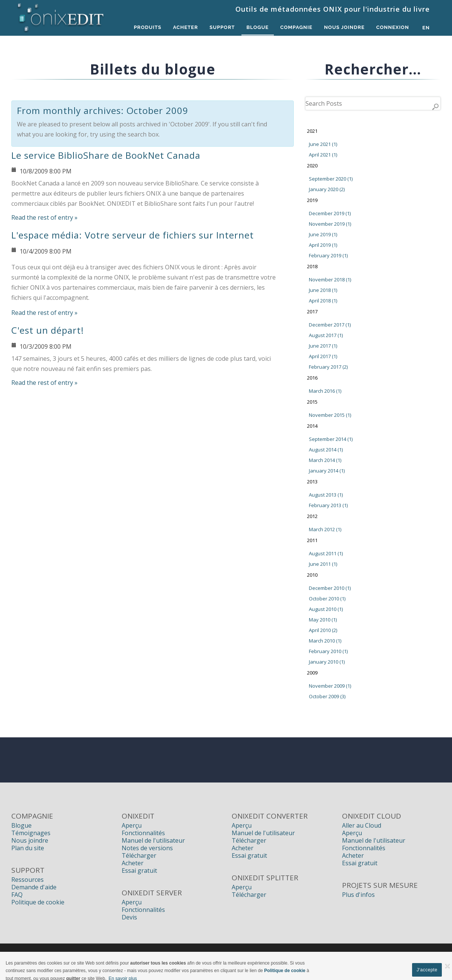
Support (220, 28)
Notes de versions (147, 848)
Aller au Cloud (362, 825)
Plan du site (28, 848)
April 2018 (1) (323, 301)
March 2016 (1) (325, 391)
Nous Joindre (344, 28)
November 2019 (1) (330, 224)
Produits (144, 28)
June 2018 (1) (323, 290)
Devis (129, 917)
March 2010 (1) (325, 641)
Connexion (392, 28)
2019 (312, 200)
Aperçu (132, 825)
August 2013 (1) (326, 495)
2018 (312, 266)
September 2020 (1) (331, 179)
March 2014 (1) (325, 460)
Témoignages (31, 833)
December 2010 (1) (330, 588)
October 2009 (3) (327, 696)
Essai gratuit (139, 871)
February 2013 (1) (328, 505)
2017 (312, 311)
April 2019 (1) (323, 245)
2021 (312, 131)
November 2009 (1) (330, 686)
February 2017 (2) (328, 367)
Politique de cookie (38, 902)
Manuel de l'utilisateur (153, 840)
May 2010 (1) (323, 620)
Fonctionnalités (143, 833)
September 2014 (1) (331, 439)
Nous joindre (30, 840)
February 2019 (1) (328, 255)
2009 (312, 673)
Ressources (27, 880)
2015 (312, 402)
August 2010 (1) (326, 609)
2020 (312, 166)
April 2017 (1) (323, 356)
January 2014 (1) (327, 471)
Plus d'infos (358, 895)
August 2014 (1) (326, 450)
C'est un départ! (48, 330)
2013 (312, 482)
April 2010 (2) (323, 630)
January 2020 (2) (327, 189)
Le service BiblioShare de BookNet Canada (106, 155)
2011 (312, 540)
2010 (312, 575)
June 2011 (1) (323, 564)
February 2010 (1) (328, 651)
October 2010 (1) (327, 599)
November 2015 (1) (330, 415)
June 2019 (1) (323, 234)
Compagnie (295, 28)
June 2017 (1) (323, 346)
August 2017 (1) (326, 335)
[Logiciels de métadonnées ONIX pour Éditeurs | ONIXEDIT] (61, 16)
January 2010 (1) (327, 662)
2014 (312, 426)
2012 (312, 516)
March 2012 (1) (325, 529)
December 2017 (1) (330, 325)
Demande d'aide (34, 887)
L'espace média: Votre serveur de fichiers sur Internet (133, 235)
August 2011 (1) (326, 553)
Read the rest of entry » (44, 217)
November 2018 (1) (330, 280)
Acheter (183, 28)
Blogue (256, 28)
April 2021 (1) (323, 155)
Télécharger (139, 855)
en (426, 28)
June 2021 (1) (323, 144)
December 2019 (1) (330, 213)
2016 (312, 378)
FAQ (17, 895)
